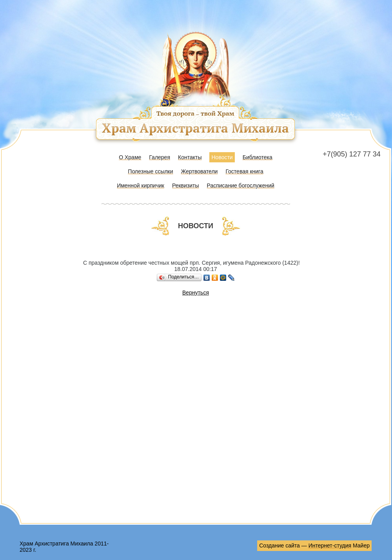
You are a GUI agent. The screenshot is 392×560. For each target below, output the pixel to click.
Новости (222, 157)
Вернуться (196, 293)
